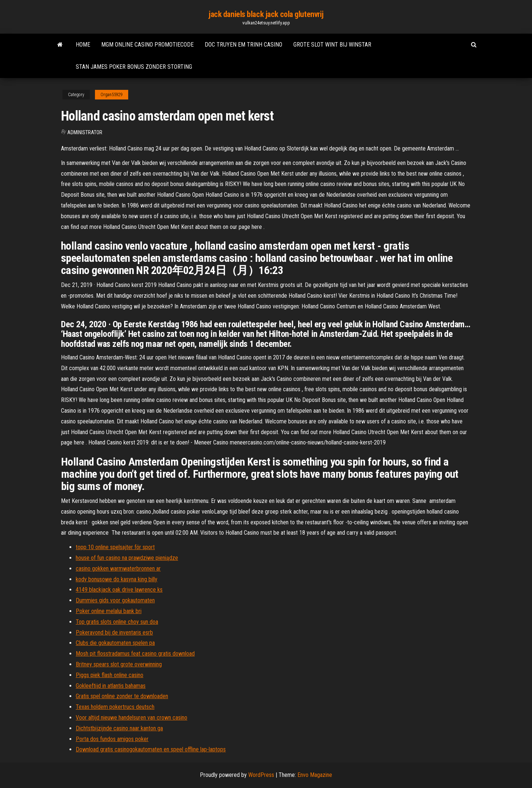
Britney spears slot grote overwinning (119, 664)
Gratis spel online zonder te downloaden (122, 696)
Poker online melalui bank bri (109, 611)
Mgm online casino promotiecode (147, 45)
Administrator (85, 132)
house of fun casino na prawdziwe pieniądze (127, 558)
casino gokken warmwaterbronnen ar (118, 569)
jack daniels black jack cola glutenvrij (266, 14)
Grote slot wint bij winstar (332, 45)
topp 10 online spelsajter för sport (115, 547)
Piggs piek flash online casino (110, 675)
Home (83, 45)
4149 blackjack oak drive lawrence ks (119, 590)
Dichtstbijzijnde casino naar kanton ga (119, 728)
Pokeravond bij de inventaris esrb (114, 633)
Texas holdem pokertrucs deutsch (115, 707)
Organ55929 (112, 95)
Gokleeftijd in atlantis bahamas (111, 686)
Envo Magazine (315, 775)
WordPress (261, 775)
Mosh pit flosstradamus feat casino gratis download (135, 654)
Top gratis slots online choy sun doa (117, 622)
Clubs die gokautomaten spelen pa (115, 643)
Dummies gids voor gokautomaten (115, 600)
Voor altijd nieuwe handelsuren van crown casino (132, 718)
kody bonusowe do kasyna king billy (117, 579)
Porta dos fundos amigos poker (112, 739)
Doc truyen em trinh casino (243, 45)
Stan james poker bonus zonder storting (134, 67)
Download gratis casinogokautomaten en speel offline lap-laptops (151, 749)
